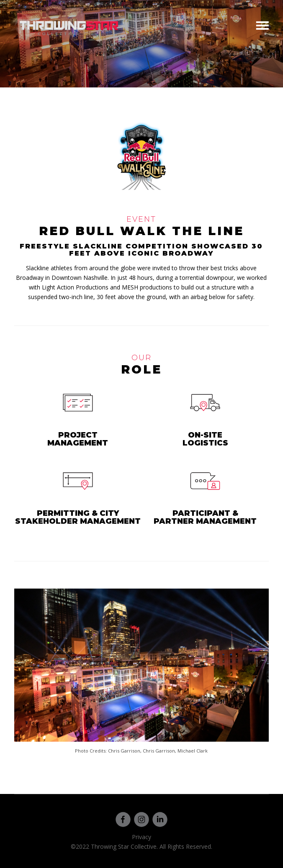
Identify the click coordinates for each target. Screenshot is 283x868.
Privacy (141, 837)
